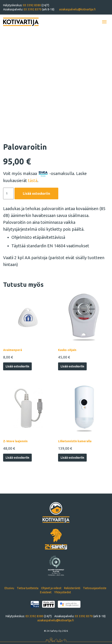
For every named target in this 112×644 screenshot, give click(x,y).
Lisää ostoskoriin (36, 193)
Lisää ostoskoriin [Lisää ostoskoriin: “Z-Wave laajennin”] (17, 458)
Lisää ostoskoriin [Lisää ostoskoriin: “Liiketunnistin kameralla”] (72, 458)
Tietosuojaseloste (95, 588)
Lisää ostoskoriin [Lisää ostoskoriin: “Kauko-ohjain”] (72, 366)
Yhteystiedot (63, 592)
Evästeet (46, 592)
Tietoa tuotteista (28, 588)
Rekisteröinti (72, 588)
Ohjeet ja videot (51, 588)
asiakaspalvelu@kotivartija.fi (77, 9)
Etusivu (9, 588)
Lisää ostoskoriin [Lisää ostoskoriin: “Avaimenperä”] (17, 366)
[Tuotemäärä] (8, 193)
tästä (33, 180)
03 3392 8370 (33, 9)
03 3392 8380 (32, 5)
